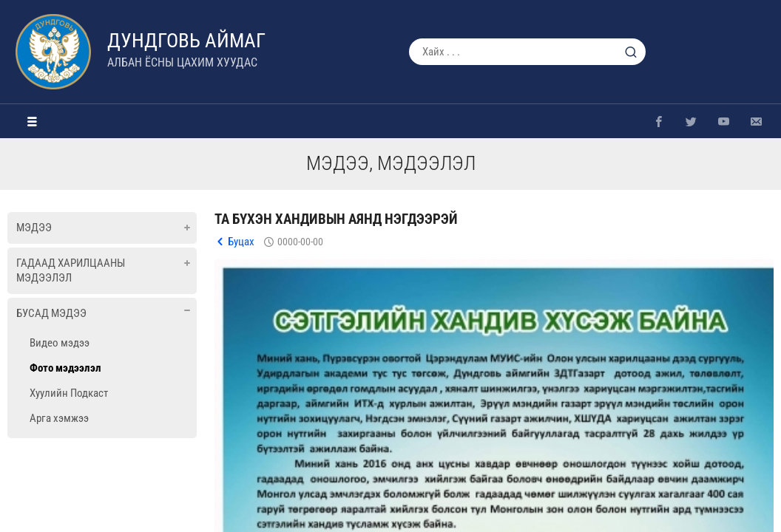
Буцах (241, 242)
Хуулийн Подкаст (69, 393)
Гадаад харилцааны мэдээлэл (71, 270)
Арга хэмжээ (59, 418)
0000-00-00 (300, 242)
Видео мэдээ (60, 343)
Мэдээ (34, 228)
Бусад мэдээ (51, 313)
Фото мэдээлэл (65, 368)
